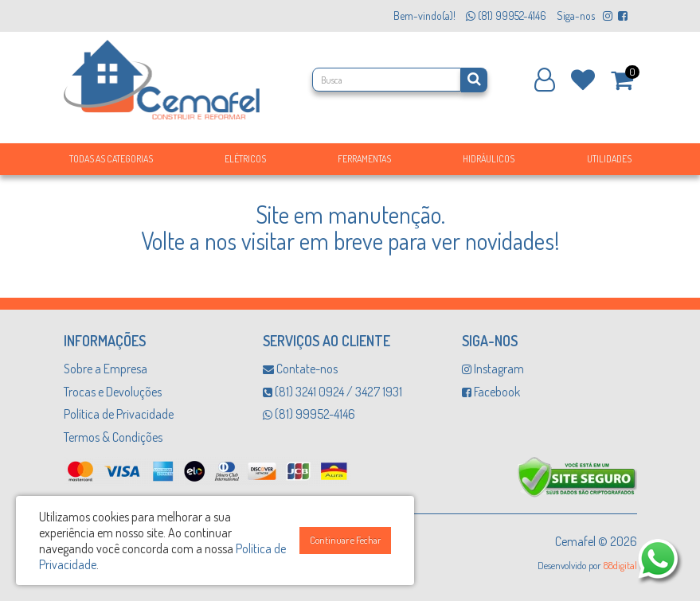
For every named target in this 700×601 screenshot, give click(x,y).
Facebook (491, 392)
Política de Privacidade (119, 414)
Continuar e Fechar (345, 540)
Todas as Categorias (111, 159)
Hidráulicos (489, 159)
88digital (620, 565)
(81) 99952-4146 (309, 414)
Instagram (493, 369)
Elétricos (245, 159)
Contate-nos (300, 369)
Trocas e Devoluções (113, 392)
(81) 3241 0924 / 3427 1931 (332, 392)
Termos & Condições (113, 437)
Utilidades (609, 159)
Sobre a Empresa (106, 369)
